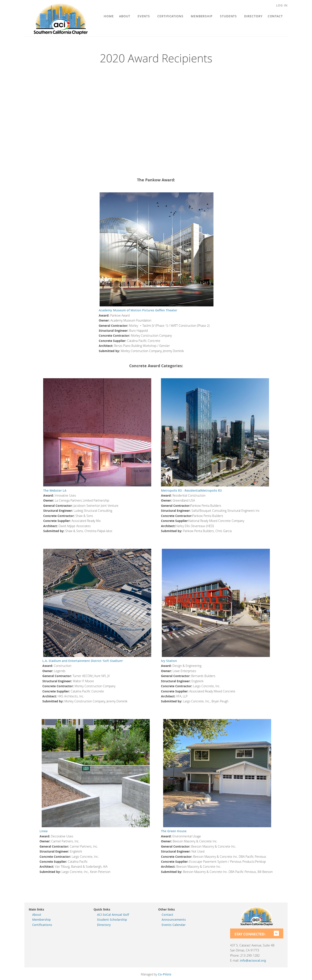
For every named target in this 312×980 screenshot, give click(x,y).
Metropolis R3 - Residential (181, 490)
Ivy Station (169, 661)
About (37, 915)
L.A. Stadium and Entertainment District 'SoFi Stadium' (83, 661)
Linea (44, 831)
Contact (167, 915)
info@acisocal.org (253, 960)
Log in (282, 5)
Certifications (42, 925)
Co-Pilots (165, 974)
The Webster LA (55, 490)
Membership (41, 920)
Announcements (174, 920)
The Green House (174, 831)
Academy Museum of (114, 310)
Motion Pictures (142, 310)
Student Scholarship (112, 920)
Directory (104, 925)
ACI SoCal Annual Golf (113, 915)
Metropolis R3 (211, 490)
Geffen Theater (166, 310)
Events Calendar (174, 925)
